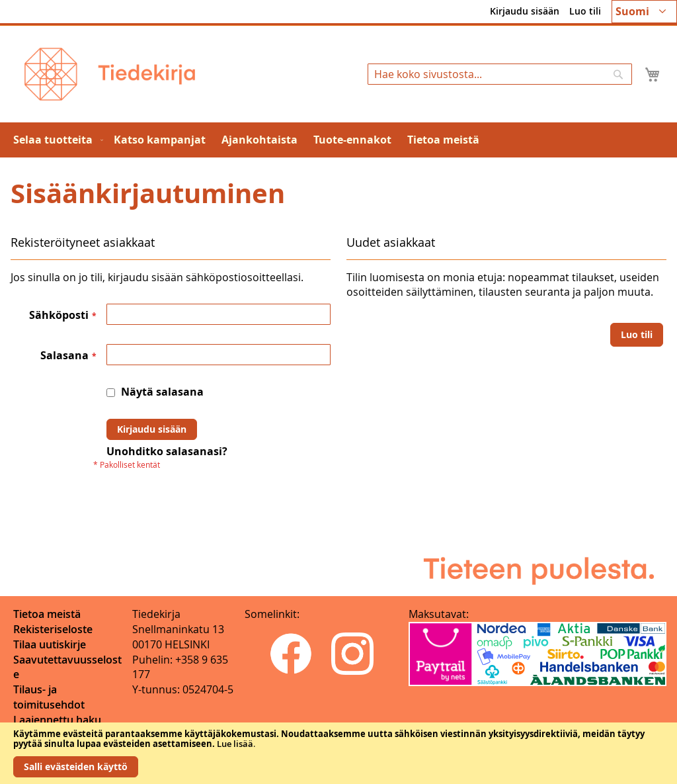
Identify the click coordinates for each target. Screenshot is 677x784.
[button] (644, 12)
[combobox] (500, 74)
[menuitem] (56, 140)
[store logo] (110, 74)
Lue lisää (235, 744)
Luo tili (585, 11)
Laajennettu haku (57, 720)
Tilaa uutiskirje (50, 644)
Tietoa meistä (47, 614)
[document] (338, 753)
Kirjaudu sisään (525, 11)
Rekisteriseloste (53, 629)
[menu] (338, 140)
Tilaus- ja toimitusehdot (49, 697)
